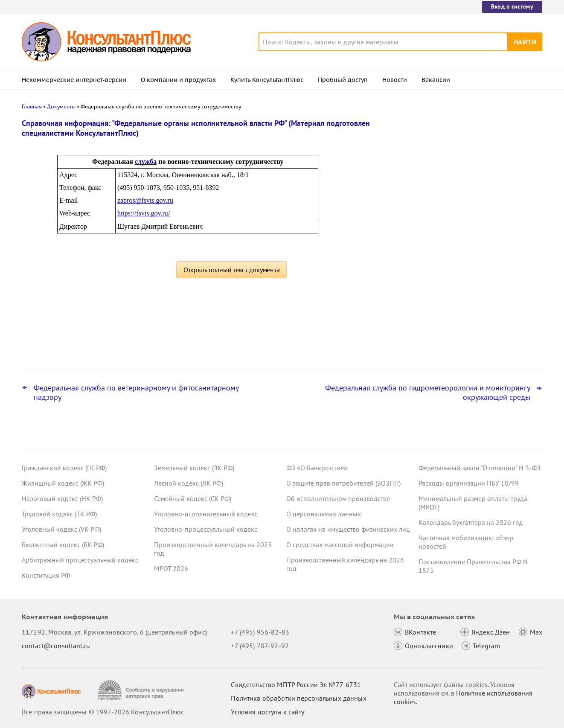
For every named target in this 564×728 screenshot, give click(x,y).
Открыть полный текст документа (232, 270)
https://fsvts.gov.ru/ (144, 213)
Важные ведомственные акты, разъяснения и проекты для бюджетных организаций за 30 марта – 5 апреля (479, 265)
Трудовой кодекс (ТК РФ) (59, 514)
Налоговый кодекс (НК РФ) (62, 498)
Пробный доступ (343, 80)
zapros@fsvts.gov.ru (145, 200)
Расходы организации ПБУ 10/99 (469, 483)
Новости (395, 80)
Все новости (441, 343)
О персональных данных (324, 514)
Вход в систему (512, 6)
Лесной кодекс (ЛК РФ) (189, 483)
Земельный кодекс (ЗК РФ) (194, 468)
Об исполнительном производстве (338, 498)
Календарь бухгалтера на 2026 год (471, 522)
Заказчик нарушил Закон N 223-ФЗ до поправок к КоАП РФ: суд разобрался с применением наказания (479, 315)
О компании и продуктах (178, 80)
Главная (32, 106)
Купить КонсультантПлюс (267, 80)
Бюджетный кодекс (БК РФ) (63, 545)
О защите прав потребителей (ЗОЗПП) (343, 483)
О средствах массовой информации (340, 545)
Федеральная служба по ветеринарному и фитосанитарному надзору (136, 393)
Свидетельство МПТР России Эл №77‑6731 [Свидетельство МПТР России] (296, 684)
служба (146, 162)
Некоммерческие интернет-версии (74, 80)
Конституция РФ (46, 575)
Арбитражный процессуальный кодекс (80, 560)
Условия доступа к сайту (267, 712)
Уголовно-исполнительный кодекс (206, 514)
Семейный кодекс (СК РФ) (193, 498)
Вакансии (436, 80)
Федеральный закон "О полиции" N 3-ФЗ (480, 468)
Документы (61, 106)
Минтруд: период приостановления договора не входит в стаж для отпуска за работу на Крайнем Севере (479, 214)
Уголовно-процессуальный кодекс (206, 529)
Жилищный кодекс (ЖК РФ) (63, 483)
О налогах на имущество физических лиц (348, 529)
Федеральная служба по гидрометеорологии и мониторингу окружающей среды (428, 393)
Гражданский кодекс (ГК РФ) (64, 468)
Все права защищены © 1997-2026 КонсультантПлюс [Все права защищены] (103, 712)
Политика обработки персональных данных (298, 698)
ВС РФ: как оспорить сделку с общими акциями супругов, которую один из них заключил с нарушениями (477, 167)
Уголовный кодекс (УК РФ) (61, 529)
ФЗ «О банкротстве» (317, 468)
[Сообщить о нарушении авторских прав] (142, 690)
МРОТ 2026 (171, 568)
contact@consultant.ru (56, 646)
